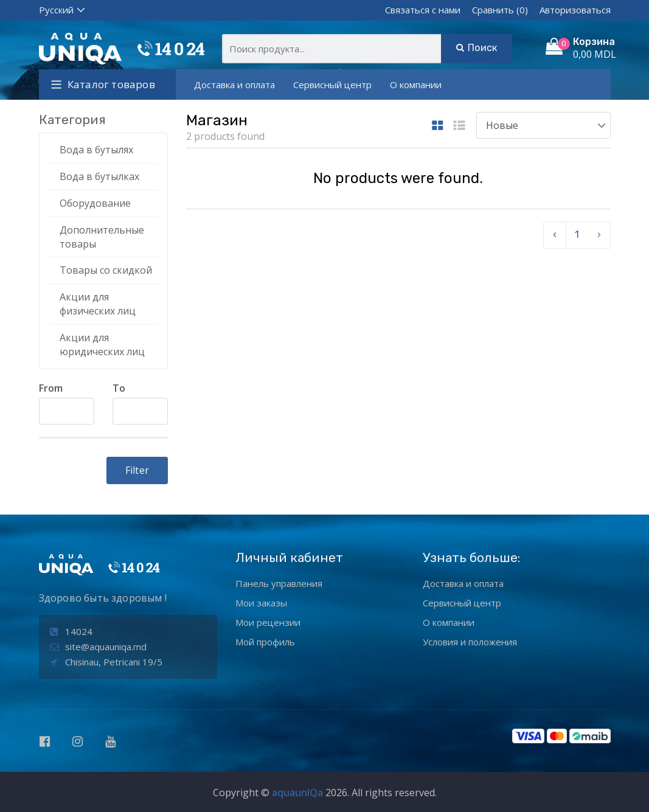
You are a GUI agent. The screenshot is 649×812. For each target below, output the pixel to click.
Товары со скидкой (106, 270)
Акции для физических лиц (98, 304)
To (119, 388)
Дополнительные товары (102, 237)
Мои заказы (261, 603)
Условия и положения (470, 642)
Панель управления (279, 583)
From (51, 388)
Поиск (477, 48)
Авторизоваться (575, 10)
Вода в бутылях (96, 150)
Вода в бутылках (99, 176)
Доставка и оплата (234, 85)
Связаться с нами (423, 10)
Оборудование (95, 203)
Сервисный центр (332, 85)
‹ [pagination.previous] (555, 234)
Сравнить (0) (500, 10)
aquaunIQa (297, 793)
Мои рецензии (268, 622)
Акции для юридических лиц (102, 345)
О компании (416, 85)
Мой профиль (265, 642)
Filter (137, 470)
